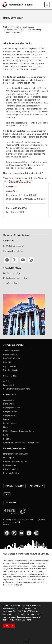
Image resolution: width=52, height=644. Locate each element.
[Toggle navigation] (47, 5)
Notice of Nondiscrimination (15, 462)
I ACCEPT (9, 626)
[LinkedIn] (29, 533)
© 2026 (7, 525)
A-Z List (7, 381)
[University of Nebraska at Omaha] (5, 5)
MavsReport (9, 458)
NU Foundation (9, 465)
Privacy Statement (11, 469)
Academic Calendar (12, 351)
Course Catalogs (10, 354)
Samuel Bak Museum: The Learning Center (21, 443)
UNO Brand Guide (11, 370)
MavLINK (7, 362)
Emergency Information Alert (15, 454)
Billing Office (9, 404)
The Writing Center (11, 283)
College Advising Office (13, 251)
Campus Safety (10, 416)
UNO (5, 27)
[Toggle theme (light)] (7, 494)
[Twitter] (15, 260)
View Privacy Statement (21, 620)
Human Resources (11, 423)
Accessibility (9, 400)
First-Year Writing (35, 30)
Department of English (21, 5)
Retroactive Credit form (20, 181)
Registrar (7, 439)
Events (6, 419)
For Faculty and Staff (12, 273)
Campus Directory (11, 412)
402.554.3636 (20, 208)
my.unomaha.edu (10, 366)
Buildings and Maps (12, 408)
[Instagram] (31, 260)
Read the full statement (13, 585)
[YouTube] (23, 260)
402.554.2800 (11, 503)
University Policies (11, 473)
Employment (9, 385)
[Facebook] (7, 260)
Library (6, 427)
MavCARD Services (12, 358)
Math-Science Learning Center (16, 278)
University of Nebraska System (17, 389)
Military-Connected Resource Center (19, 431)
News (6, 435)
